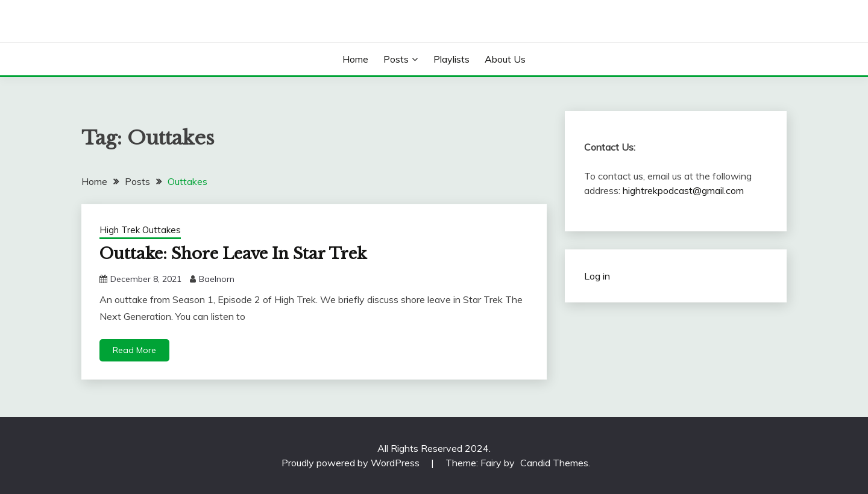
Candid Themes (554, 463)
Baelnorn (217, 279)
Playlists (451, 59)
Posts (396, 59)
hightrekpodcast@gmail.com (683, 190)
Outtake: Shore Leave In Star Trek (233, 254)
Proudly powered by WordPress (352, 463)
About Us (505, 59)
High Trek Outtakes (140, 230)
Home (355, 59)
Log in (597, 276)
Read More (134, 350)
